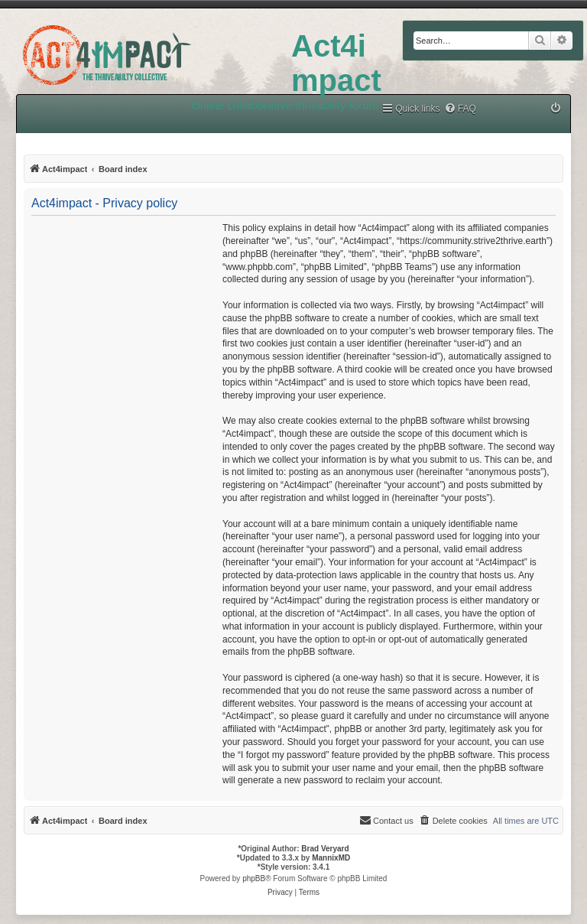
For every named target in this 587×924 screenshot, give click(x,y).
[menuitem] (460, 109)
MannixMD (331, 858)
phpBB (254, 878)
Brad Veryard (325, 849)
